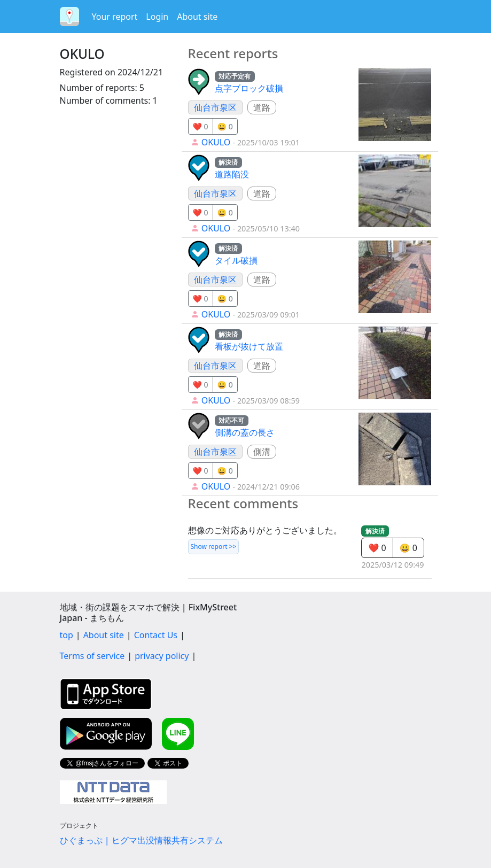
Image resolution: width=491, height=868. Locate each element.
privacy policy (162, 656)
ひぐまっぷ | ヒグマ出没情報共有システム (141, 840)
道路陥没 (232, 174)
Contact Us (156, 635)
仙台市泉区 (215, 107)
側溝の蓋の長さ (245, 432)
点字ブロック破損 (249, 88)
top (67, 635)
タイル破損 (236, 260)
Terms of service (92, 656)
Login (157, 17)
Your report (115, 17)
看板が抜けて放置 (249, 346)
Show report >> (214, 547)
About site (197, 17)
